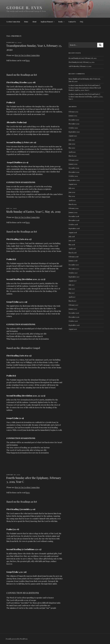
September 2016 (74, 325)
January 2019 (73, 212)
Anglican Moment (48, 22)
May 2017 (72, 293)
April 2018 (72, 249)
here (28, 60)
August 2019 (73, 184)
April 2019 (72, 200)
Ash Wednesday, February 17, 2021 (80, 66)
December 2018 (74, 216)
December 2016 (74, 313)
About (34, 22)
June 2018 (72, 241)
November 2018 (74, 220)
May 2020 (72, 148)
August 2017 (73, 281)
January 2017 (73, 309)
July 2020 (72, 140)
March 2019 (73, 204)
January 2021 (73, 116)
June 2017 (72, 289)
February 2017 (73, 305)
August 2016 (73, 329)
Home (26, 22)
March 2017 (72, 301)
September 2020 (74, 132)
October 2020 (73, 128)
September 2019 (74, 180)
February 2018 (74, 257)
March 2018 (73, 253)
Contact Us (72, 22)
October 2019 (73, 176)
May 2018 (72, 245)
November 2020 (74, 124)
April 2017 (72, 297)
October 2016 (73, 321)
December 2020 (74, 120)
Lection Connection (13, 22)
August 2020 (73, 136)
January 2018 (73, 261)
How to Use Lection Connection (27, 55)
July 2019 (72, 188)
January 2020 (73, 164)
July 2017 (72, 285)
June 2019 (72, 192)
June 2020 (72, 144)
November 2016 (74, 317)
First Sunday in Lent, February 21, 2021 (82, 62)
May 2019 (72, 196)
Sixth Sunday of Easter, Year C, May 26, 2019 (33, 212)
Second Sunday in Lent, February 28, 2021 (83, 58)
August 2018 (73, 233)
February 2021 (73, 112)
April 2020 (72, 152)
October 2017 (73, 273)
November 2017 (74, 269)
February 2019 (74, 208)
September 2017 (74, 277)
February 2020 (74, 160)
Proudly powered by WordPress (17, 639)
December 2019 (74, 168)
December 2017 (74, 265)
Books (62, 22)
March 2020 (73, 156)
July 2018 (72, 237)
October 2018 (73, 224)
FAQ (81, 22)
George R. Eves (24, 8)
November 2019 (74, 172)
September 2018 (74, 228)
